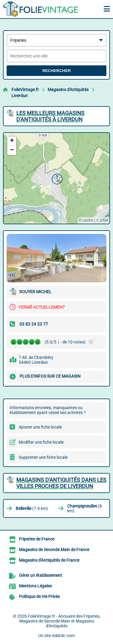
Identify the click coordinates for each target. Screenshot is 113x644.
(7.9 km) (32, 508)
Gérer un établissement (41, 575)
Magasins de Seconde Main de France (54, 550)
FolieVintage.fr (25, 90)
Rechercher (56, 71)
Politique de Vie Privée (39, 596)
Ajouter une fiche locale (40, 427)
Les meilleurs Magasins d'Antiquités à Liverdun (50, 116)
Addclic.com (63, 636)
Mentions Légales (35, 586)
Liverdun (20, 96)
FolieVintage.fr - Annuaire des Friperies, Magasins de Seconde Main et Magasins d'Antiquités (60, 621)
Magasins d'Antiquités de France (49, 560)
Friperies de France (37, 539)
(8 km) (85, 508)
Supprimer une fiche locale (43, 457)
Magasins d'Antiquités (68, 90)
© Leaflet (86, 220)
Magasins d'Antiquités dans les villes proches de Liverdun (61, 483)
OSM (104, 220)
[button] (56, 178)
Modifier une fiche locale (41, 442)
